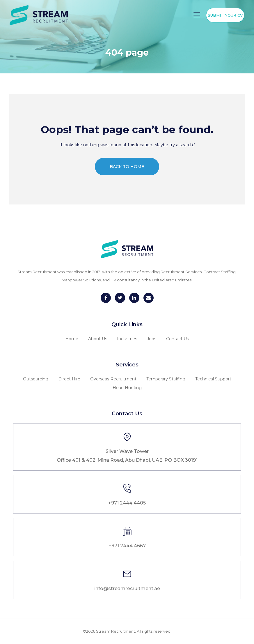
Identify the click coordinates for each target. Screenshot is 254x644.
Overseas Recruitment (113, 379)
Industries (127, 339)
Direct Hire (69, 379)
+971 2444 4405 (127, 503)
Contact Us (177, 339)
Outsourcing (36, 379)
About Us (98, 339)
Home (72, 339)
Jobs (152, 339)
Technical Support (213, 379)
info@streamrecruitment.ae (127, 589)
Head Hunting (127, 388)
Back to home (127, 167)
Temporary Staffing (166, 379)
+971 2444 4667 (127, 546)
